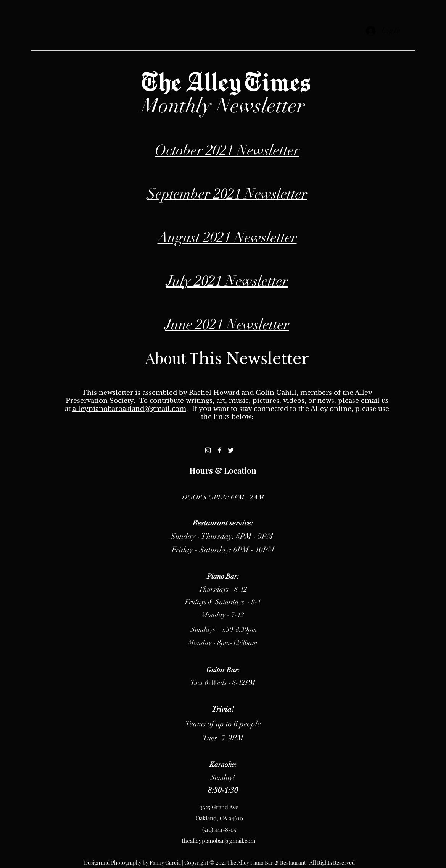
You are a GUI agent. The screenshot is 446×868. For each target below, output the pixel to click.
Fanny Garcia (165, 862)
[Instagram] (208, 450)
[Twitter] (231, 450)
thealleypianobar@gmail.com (218, 841)
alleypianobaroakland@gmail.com (129, 409)
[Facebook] (219, 450)
